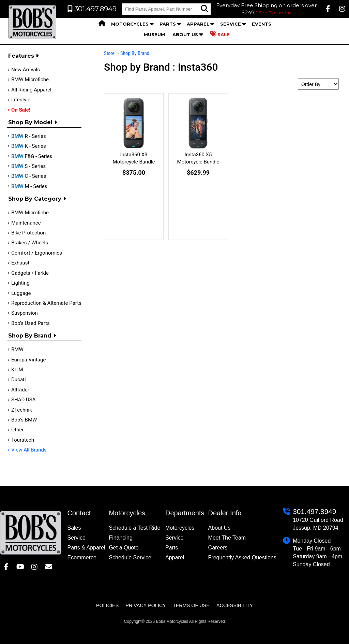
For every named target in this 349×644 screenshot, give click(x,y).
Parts (168, 24)
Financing (120, 538)
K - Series (29, 146)
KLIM (17, 370)
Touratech (23, 440)
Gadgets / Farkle (30, 273)
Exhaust (20, 263)
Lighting (20, 283)
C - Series (29, 176)
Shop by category (37, 199)
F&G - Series (32, 156)
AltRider (20, 390)
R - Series (29, 136)
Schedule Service (130, 557)
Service (231, 24)
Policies (107, 605)
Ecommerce (82, 557)
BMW (17, 349)
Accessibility (235, 605)
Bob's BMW (24, 420)
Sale (220, 34)
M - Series (29, 186)
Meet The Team (227, 538)
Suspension (25, 313)
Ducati (19, 380)
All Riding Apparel (31, 90)
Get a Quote (124, 548)
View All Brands (29, 450)
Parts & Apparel (86, 548)
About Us (185, 34)
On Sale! (21, 110)
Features (23, 56)
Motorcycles (130, 24)
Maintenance (26, 223)
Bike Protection (28, 233)
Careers (218, 548)
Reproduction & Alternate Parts (46, 303)
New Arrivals (26, 70)
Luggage (21, 293)
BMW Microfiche (30, 80)
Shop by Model (33, 122)
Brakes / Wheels (30, 243)
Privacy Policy (146, 605)
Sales (74, 528)
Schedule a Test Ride (134, 528)
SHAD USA (24, 400)
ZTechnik (22, 410)
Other (18, 430)
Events (262, 24)
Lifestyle (21, 100)
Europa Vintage (28, 360)
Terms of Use (191, 605)
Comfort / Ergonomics (37, 253)
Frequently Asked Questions (242, 557)
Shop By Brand (32, 336)
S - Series (28, 166)
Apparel (198, 24)
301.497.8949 (314, 511)
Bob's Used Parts (31, 323)
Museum (154, 34)
